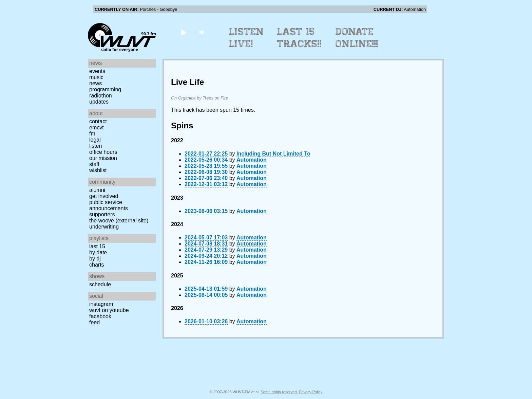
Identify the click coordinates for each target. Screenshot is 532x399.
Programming (105, 89)
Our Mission (103, 158)
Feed (94, 322)
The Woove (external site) (119, 221)
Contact (98, 121)
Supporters (102, 214)
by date (98, 252)
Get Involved (104, 196)
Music (96, 77)
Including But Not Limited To (273, 154)
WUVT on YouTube (109, 310)
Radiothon (101, 96)
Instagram (101, 304)
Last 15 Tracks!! (299, 38)
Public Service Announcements (109, 205)
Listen (96, 146)
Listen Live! (246, 38)
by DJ (95, 259)
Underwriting (104, 227)
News (96, 83)
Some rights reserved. (279, 392)
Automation (252, 160)
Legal (95, 140)
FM (92, 134)
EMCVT (97, 128)
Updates (99, 102)
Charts (97, 265)
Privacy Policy (311, 392)
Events (97, 71)
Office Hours (103, 152)
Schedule (100, 284)
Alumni (97, 190)
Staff (94, 164)
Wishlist (98, 170)
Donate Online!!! (357, 38)
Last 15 (97, 246)
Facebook (100, 316)
